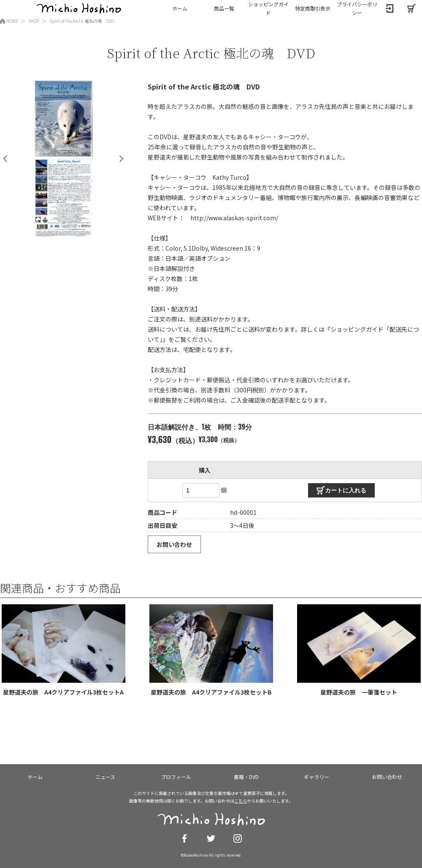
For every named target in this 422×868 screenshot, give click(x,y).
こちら (241, 801)
